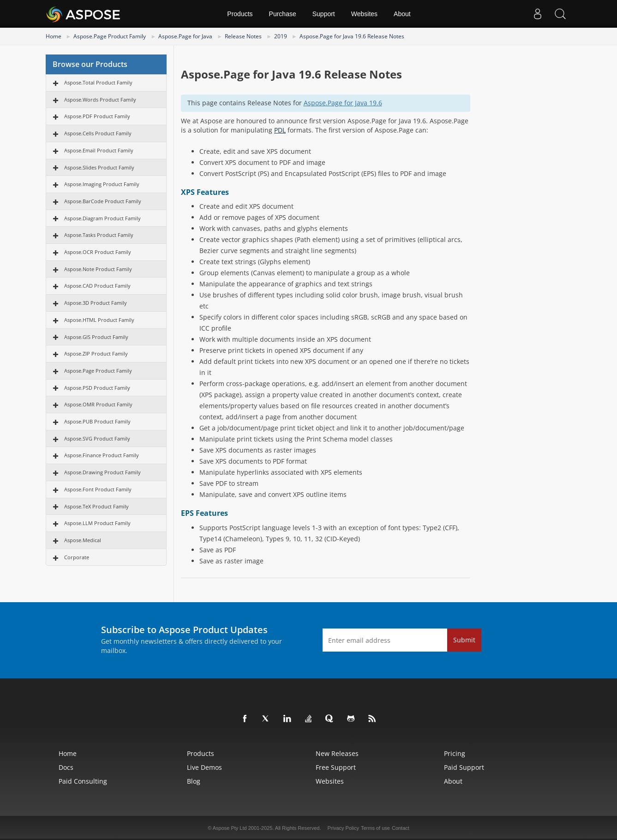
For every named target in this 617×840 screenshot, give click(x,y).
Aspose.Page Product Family (110, 36)
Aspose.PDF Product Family (97, 116)
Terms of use (375, 828)
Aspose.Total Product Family (98, 82)
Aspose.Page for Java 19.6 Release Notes (352, 36)
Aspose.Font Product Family (98, 489)
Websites (364, 14)
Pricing (455, 753)
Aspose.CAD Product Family (97, 286)
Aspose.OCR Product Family (98, 252)
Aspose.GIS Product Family (96, 337)
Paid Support (464, 767)
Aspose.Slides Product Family (99, 167)
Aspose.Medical (83, 540)
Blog (194, 781)
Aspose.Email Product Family (99, 150)
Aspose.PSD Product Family (97, 388)
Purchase (283, 14)
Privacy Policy (343, 828)
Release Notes (243, 36)
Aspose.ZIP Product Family (96, 354)
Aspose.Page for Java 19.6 (343, 103)
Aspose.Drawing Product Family (102, 472)
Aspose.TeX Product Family (96, 506)
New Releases (337, 753)
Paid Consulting (83, 781)
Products (240, 14)
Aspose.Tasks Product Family (99, 235)
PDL (280, 130)
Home (54, 36)
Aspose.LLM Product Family (97, 523)
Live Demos (204, 767)
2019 (281, 36)
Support (324, 14)
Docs (66, 767)
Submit (464, 640)
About (402, 14)
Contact (401, 828)
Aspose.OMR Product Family (98, 404)
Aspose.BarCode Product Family (103, 201)
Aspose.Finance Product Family (102, 455)
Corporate (77, 557)
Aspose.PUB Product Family (97, 421)
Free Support (336, 767)
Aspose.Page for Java (185, 36)
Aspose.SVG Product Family (97, 438)
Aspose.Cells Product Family (98, 133)
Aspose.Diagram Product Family (102, 218)
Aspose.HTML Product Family (99, 320)
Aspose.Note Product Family (98, 269)
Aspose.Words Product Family (100, 100)
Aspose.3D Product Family (96, 303)
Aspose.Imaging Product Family (102, 184)
